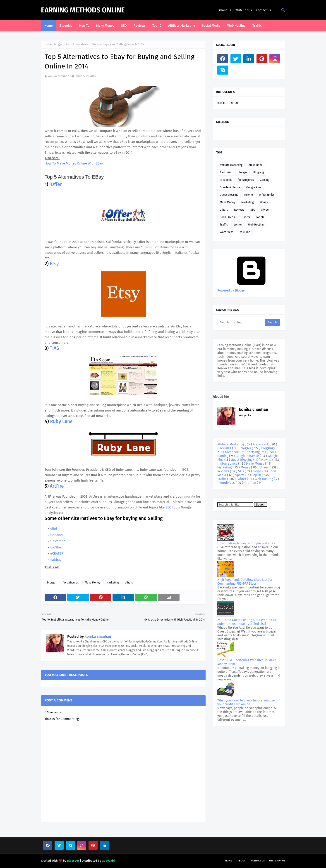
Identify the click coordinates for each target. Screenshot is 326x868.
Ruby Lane (61, 421)
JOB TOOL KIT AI (228, 103)
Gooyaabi (108, 861)
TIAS (54, 348)
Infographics (267, 195)
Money (264, 202)
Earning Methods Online (83, 10)
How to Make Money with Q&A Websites (246, 543)
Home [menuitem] (49, 26)
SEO (169, 507)
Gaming (265, 180)
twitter (238, 225)
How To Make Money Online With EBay (74, 163)
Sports (246, 217)
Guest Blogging (229, 195)
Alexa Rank (255, 165)
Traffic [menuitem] (257, 26)
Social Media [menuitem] (211, 26)
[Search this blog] (241, 322)
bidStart (56, 547)
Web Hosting (256, 225)
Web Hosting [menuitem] (236, 26)
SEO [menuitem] (124, 26)
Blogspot (73, 861)
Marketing (113, 583)
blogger (59, 44)
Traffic (224, 225)
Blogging (259, 172)
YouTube (245, 232)
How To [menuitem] (84, 26)
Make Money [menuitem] (105, 26)
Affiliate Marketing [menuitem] (182, 26)
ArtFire (57, 486)
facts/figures (71, 583)
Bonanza (57, 535)
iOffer (55, 184)
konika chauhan (58, 76)
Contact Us (264, 10)
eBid (54, 529)
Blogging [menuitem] (66, 26)
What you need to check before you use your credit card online (246, 702)
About (242, 861)
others (129, 583)
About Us (225, 10)
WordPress (227, 232)
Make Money (93, 583)
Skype (265, 210)
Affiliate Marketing (231, 165)
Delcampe (58, 541)
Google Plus (254, 187)
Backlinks (226, 172)
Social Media (228, 217)
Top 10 (260, 217)
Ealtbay (56, 560)
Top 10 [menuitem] (157, 26)
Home (48, 44)
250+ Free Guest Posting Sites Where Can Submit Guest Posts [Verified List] (247, 622)
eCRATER (57, 553)
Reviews (239, 210)
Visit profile (245, 415)
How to (249, 195)
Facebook (226, 180)
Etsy (54, 264)
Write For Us (244, 10)
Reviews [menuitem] (140, 26)
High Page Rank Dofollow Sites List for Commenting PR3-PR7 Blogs (245, 582)
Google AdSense (230, 187)
